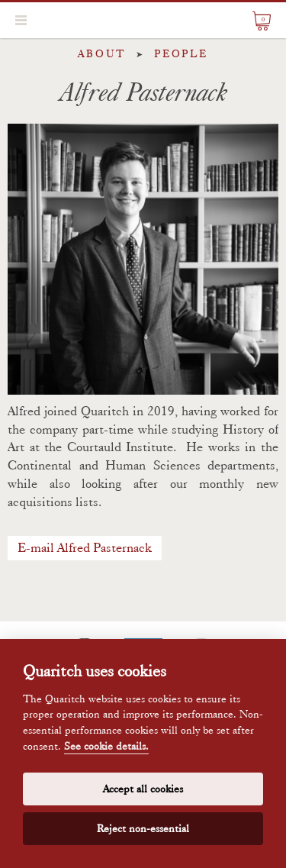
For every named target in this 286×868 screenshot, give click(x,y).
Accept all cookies (143, 789)
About (102, 53)
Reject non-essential (143, 828)
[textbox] (143, 521)
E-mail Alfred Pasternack (85, 547)
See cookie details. (106, 746)
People (181, 53)
